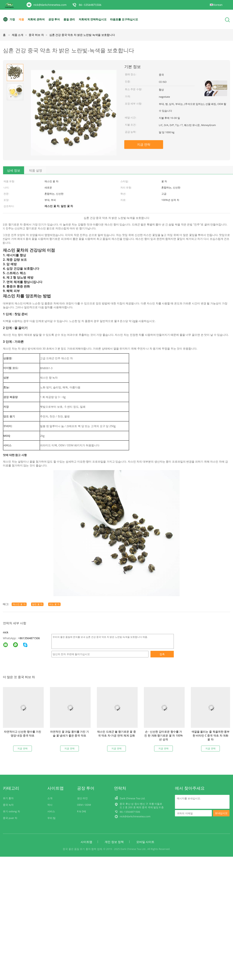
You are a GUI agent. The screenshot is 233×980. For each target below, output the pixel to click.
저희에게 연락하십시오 (93, 19)
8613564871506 (30, 638)
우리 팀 (51, 818)
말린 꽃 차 (37, 604)
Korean (218, 5)
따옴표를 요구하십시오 (124, 19)
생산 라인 (82, 798)
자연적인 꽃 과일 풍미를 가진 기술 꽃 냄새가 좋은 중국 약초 (70, 733)
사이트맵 (86, 842)
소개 (50, 798)
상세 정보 (14, 170)
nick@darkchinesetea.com (50, 5)
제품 (21, 19)
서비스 (51, 811)
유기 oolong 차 (11, 811)
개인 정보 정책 (114, 842)
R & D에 (82, 811)
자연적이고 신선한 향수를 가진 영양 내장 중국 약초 (23, 733)
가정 (9, 19)
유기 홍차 (8, 798)
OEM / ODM (84, 805)
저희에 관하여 (36, 19)
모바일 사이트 (145, 842)
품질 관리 (69, 19)
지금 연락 (144, 144)
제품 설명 (36, 170)
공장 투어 (54, 19)
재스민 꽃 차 (19, 604)
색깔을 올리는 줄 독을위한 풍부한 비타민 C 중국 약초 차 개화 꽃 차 (211, 735)
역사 (50, 805)
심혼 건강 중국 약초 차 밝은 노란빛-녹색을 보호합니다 (82, 35)
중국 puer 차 (10, 818)
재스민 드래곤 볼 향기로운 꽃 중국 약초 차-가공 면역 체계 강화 (116, 733)
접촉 (162, 654)
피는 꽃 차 (54, 604)
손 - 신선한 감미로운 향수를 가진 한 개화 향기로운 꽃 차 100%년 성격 (163, 735)
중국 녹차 (8, 805)
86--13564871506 (90, 5)
